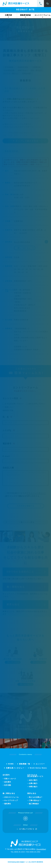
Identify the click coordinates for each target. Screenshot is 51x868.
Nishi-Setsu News (38, 770)
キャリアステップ (11, 802)
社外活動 (8, 787)
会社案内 (8, 784)
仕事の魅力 (33, 786)
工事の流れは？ (35, 802)
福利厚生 (8, 806)
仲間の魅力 (33, 789)
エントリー (40, 766)
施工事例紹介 (34, 806)
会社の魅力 (33, 782)
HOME (11, 766)
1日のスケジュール (11, 799)
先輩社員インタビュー (15, 770)
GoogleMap (41, 851)
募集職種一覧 (25, 766)
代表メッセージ (10, 781)
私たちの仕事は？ (36, 799)
